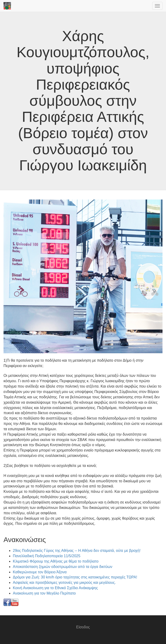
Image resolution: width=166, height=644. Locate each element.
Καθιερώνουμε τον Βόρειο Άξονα (40, 572)
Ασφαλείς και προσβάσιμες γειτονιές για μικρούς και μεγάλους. (64, 583)
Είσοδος (83, 627)
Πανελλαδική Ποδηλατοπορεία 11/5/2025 (47, 556)
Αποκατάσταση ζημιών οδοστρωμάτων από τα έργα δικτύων (63, 567)
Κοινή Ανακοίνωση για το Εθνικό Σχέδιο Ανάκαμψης (55, 588)
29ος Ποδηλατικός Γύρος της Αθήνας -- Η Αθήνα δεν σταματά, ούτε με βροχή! (77, 551)
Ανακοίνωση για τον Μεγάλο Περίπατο (44, 593)
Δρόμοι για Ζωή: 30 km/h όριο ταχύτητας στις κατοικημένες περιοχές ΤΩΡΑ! (75, 577)
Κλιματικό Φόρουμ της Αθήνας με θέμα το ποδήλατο (56, 561)
